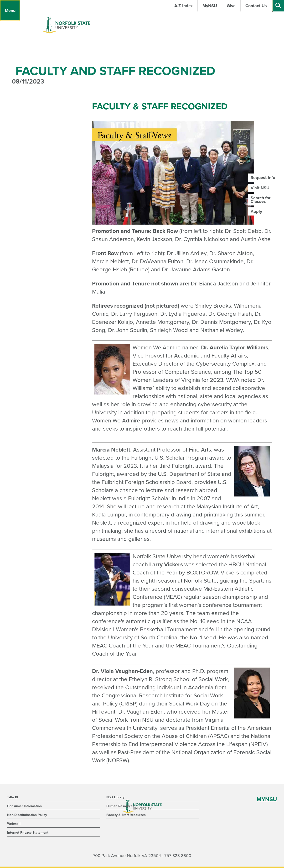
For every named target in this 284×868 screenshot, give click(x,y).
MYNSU (267, 799)
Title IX (13, 797)
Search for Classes (261, 200)
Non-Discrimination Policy (27, 815)
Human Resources (120, 806)
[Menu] (10, 11)
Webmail (14, 824)
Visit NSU (260, 188)
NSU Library (115, 797)
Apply (256, 211)
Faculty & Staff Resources (126, 815)
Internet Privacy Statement (28, 833)
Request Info (263, 178)
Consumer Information (24, 806)
